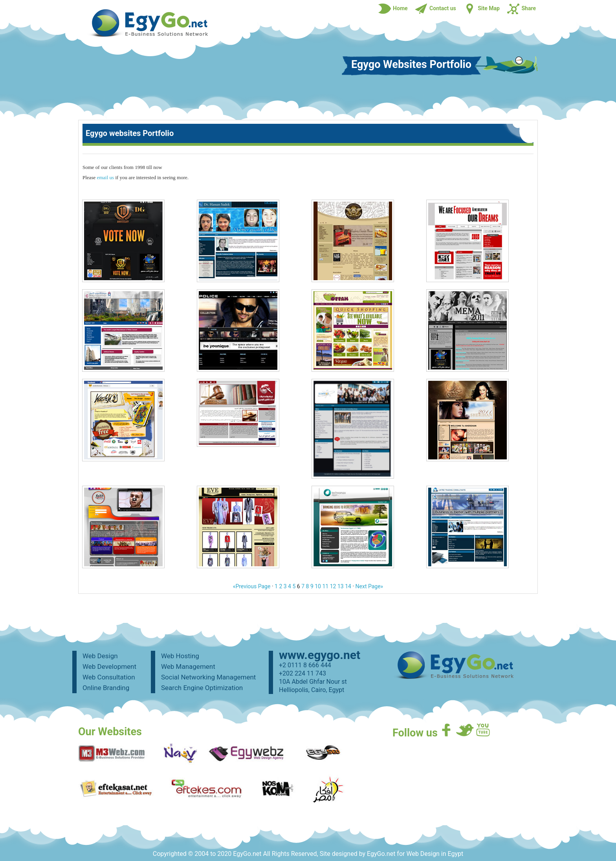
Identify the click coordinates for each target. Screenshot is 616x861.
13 (341, 586)
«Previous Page (252, 586)
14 (348, 586)
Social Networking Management (208, 677)
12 (333, 586)
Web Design (100, 656)
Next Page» (369, 586)
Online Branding (106, 688)
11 (325, 586)
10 (318, 586)
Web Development (109, 666)
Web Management (188, 666)
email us (105, 177)
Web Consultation (109, 677)
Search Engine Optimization (202, 688)
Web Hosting (180, 656)
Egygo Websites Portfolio (411, 65)
